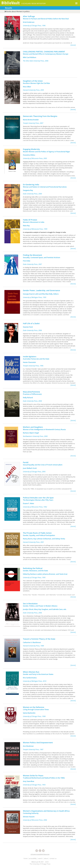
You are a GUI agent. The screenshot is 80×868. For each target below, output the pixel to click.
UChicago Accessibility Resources (40, 854)
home (26, 858)
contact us (53, 858)
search (40, 858)
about (46, 858)
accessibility (33, 858)
